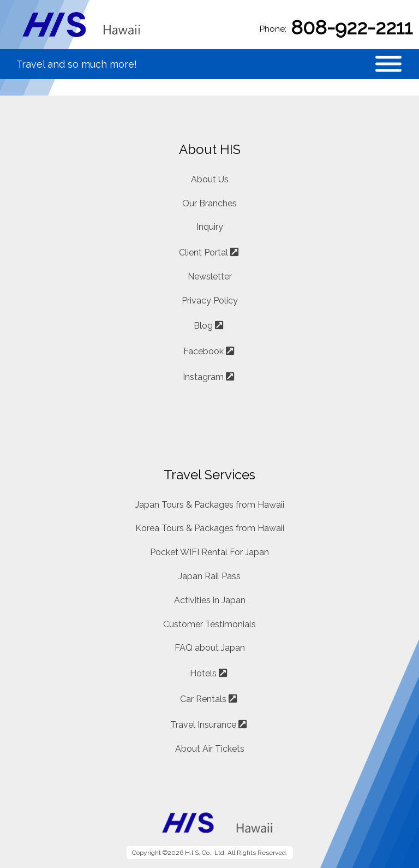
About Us (210, 179)
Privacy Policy (210, 301)
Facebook (203, 351)
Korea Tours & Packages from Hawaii (210, 528)
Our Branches (209, 203)
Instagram (203, 377)
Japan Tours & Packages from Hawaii (210, 505)
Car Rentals (203, 699)
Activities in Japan (210, 600)
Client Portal (203, 252)
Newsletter (210, 277)
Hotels (203, 673)
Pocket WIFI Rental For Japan (209, 552)
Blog (203, 326)
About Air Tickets (210, 749)
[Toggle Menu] (388, 64)
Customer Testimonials (209, 624)
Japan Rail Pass (209, 576)
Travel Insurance (203, 725)
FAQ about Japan (210, 648)
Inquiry (210, 227)
